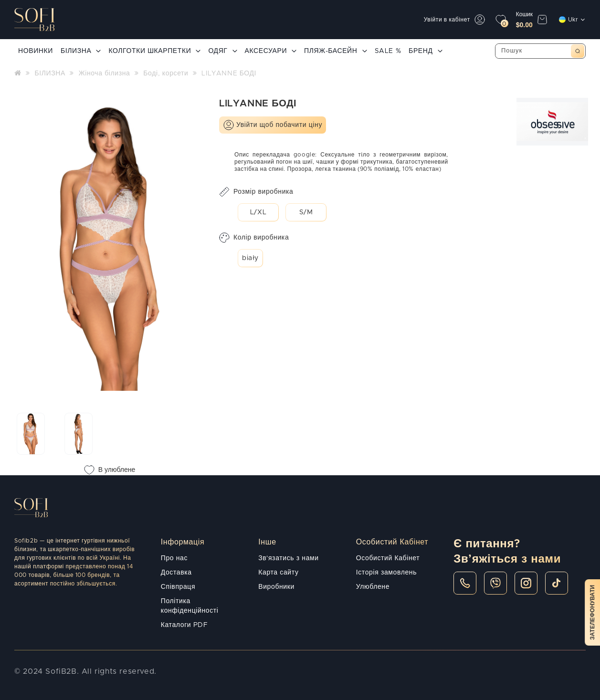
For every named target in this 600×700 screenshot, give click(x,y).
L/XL (258, 212)
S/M (306, 212)
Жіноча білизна (105, 73)
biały (250, 258)
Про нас (174, 558)
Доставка (176, 573)
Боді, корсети (166, 73)
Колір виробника (254, 238)
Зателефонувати (592, 612)
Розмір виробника (256, 192)
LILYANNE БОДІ (229, 73)
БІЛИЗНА (81, 51)
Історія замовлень (386, 573)
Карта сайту (278, 573)
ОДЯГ (222, 51)
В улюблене (110, 470)
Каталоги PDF (184, 625)
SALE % (388, 51)
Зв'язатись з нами (288, 558)
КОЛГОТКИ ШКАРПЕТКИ (154, 51)
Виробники (276, 587)
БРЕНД (425, 51)
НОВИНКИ (36, 51)
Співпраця (178, 587)
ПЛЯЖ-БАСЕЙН (335, 51)
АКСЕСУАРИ (271, 51)
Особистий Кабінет (388, 558)
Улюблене (373, 587)
